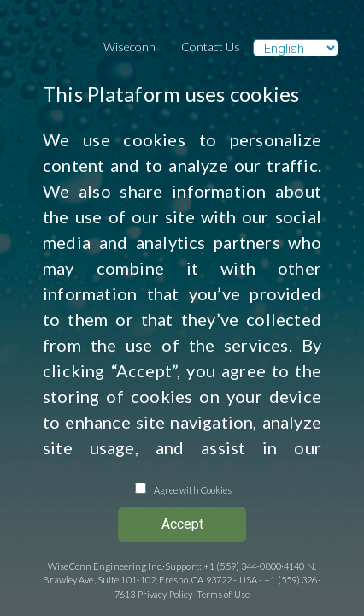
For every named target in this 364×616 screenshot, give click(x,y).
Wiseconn (129, 47)
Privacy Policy (165, 594)
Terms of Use (223, 594)
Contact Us (211, 47)
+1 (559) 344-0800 (242, 566)
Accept (182, 524)
